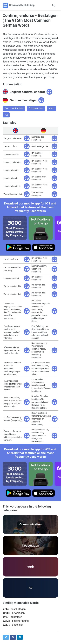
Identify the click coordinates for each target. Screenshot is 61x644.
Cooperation (36, 108)
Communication (14, 108)
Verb (51, 108)
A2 (6, 115)
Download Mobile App (22, 5)
